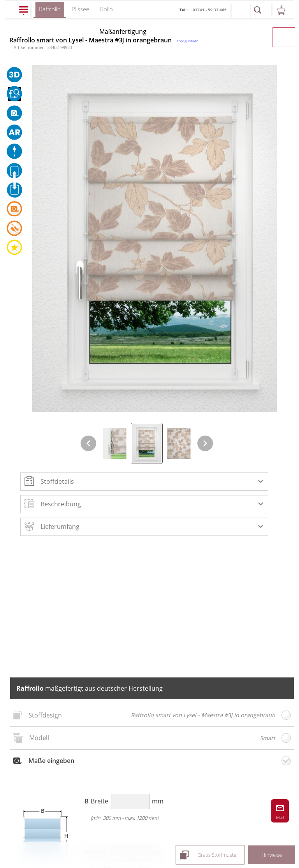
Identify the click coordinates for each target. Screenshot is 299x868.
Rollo (106, 9)
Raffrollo (50, 11)
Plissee (80, 9)
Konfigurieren (187, 41)
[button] (144, 481)
